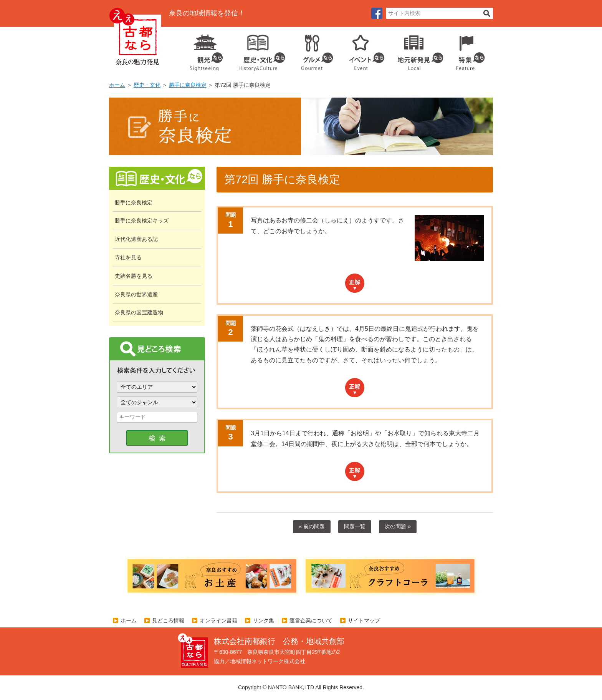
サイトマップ (364, 620)
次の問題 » (398, 526)
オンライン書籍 (218, 620)
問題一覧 (355, 526)
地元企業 (416, 50)
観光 (206, 50)
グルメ (311, 50)
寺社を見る (128, 257)
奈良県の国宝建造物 (139, 312)
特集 (469, 50)
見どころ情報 (168, 620)
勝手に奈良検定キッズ (142, 221)
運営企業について (311, 620)
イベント (362, 50)
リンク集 (263, 620)
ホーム (117, 85)
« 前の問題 (312, 526)
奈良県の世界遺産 (136, 294)
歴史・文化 (259, 50)
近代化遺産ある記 (136, 239)
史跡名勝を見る (134, 276)
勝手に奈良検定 (188, 85)
